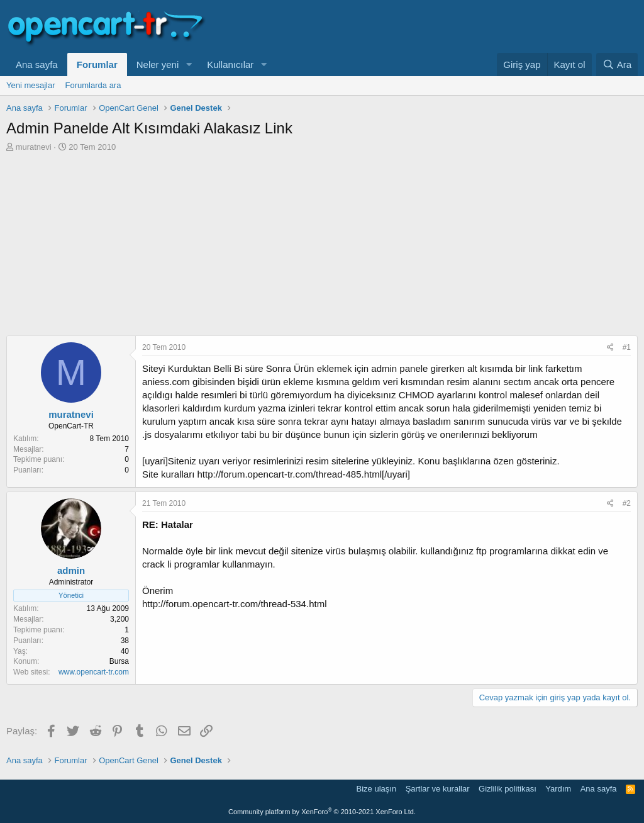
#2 (627, 503)
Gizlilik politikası (508, 789)
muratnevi (34, 147)
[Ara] (617, 64)
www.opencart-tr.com (94, 672)
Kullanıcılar (230, 64)
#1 (627, 347)
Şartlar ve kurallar (438, 789)
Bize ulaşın (377, 789)
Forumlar (97, 64)
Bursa (119, 661)
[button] (189, 64)
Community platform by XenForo (322, 812)
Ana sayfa (37, 64)
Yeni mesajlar (31, 85)
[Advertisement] (322, 247)
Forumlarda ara (93, 85)
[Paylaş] (610, 348)
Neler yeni (158, 64)
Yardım (558, 789)
